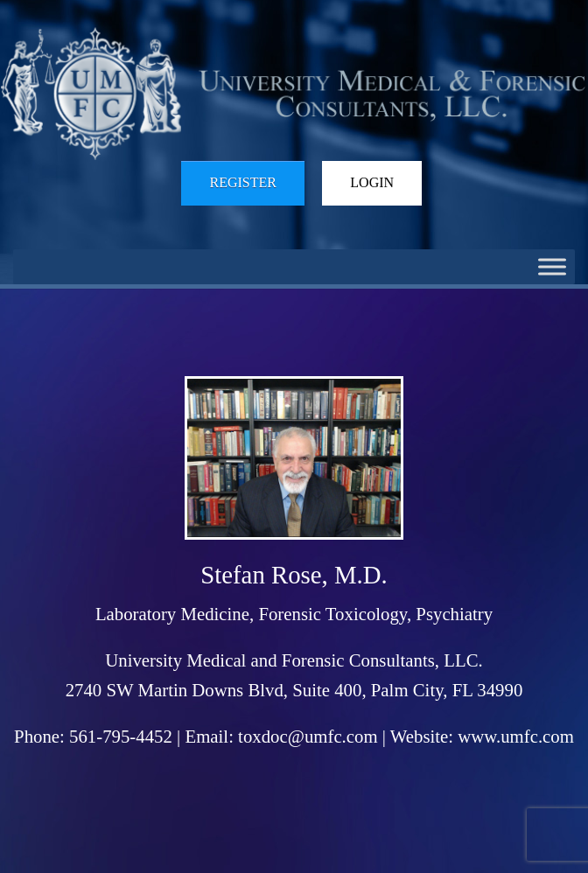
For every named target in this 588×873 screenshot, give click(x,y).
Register (242, 182)
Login (372, 182)
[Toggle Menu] (552, 266)
